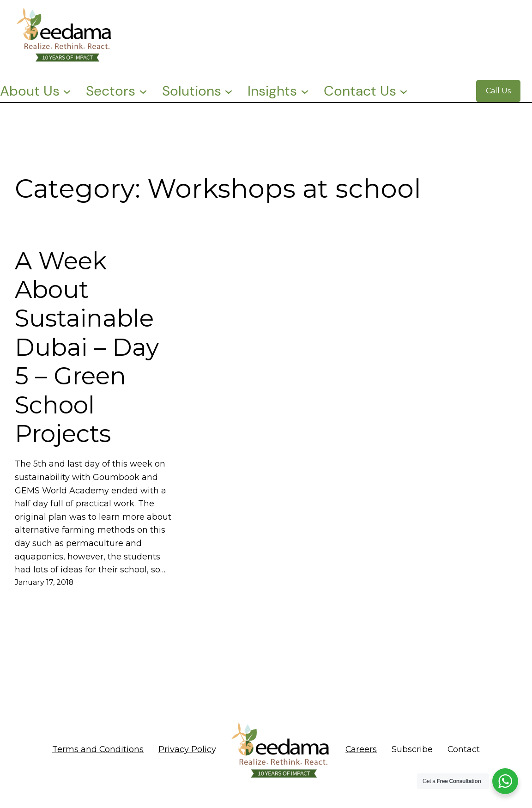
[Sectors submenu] (143, 91)
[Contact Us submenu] (404, 91)
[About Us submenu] (67, 91)
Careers (361, 749)
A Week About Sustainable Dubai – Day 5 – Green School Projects (87, 347)
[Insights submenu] (305, 91)
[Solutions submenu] (229, 91)
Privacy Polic (185, 749)
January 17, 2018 (44, 582)
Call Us (498, 91)
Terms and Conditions (98, 749)
